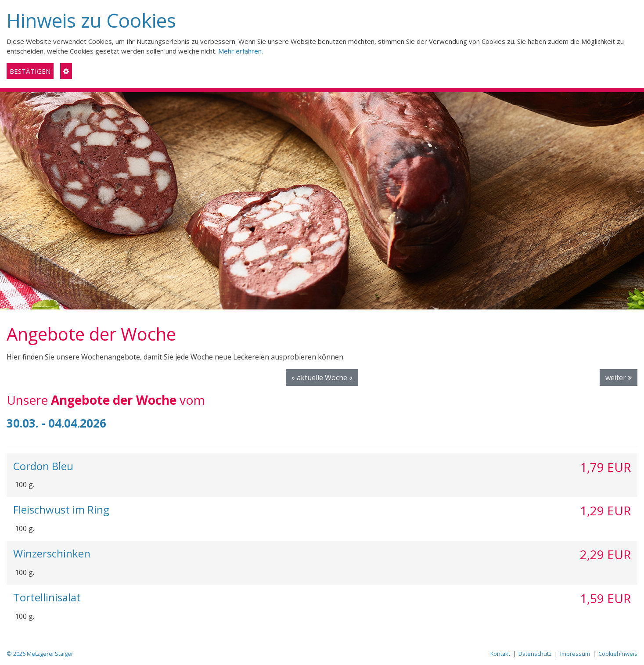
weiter (619, 377)
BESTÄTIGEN (30, 71)
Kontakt (500, 654)
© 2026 (40, 654)
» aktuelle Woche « (322, 377)
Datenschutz (535, 654)
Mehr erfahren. (241, 51)
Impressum (575, 654)
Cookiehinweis (618, 654)
